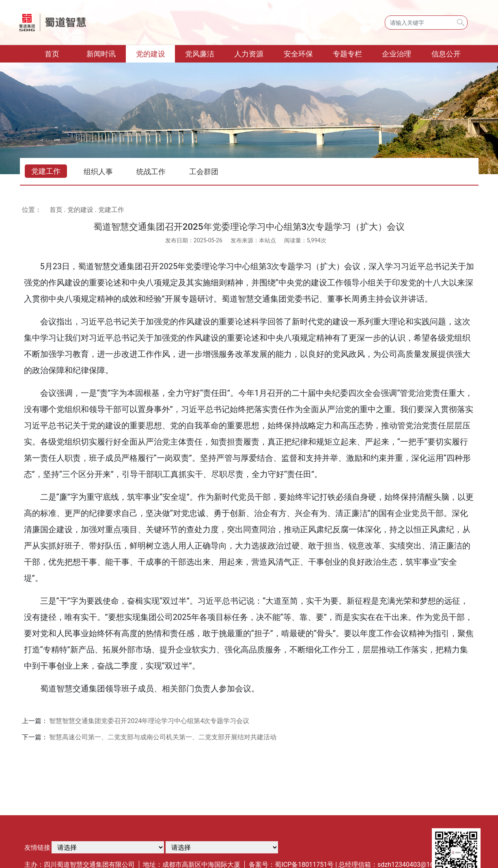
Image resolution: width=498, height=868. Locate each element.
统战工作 (151, 172)
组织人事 (98, 172)
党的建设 (80, 210)
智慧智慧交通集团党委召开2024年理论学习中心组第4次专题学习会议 (149, 721)
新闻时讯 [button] (101, 54)
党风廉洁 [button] (200, 54)
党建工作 (46, 171)
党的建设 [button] (151, 54)
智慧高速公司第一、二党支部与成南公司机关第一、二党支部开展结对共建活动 (163, 737)
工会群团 (204, 172)
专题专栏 (347, 54)
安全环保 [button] (298, 54)
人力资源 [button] (249, 54)
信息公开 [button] (446, 54)
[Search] (426, 23)
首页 (61, 53)
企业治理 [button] (397, 54)
